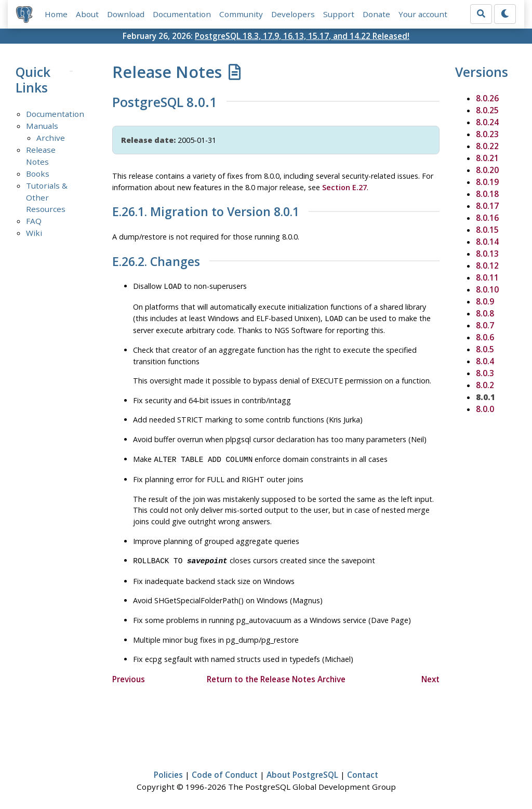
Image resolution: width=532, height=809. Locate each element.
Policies (168, 771)
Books (38, 174)
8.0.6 (485, 337)
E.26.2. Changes (156, 262)
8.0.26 (487, 98)
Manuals (42, 126)
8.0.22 (487, 146)
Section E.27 (344, 187)
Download (126, 14)
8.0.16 (487, 218)
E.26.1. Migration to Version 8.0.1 (206, 212)
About (87, 14)
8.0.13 (487, 254)
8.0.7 (485, 325)
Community (241, 14)
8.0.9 (485, 301)
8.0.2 (485, 385)
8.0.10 (487, 289)
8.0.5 (485, 349)
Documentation (182, 14)
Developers (293, 14)
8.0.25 (487, 110)
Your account (423, 14)
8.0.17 (487, 206)
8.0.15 (487, 230)
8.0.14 (487, 242)
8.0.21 (487, 158)
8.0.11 (487, 277)
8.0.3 (485, 373)
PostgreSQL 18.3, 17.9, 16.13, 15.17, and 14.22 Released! (302, 36)
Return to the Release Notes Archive (276, 675)
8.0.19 (487, 182)
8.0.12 (487, 266)
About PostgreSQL (302, 771)
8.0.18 (487, 194)
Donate (376, 14)
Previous (129, 675)
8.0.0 (485, 409)
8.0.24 (487, 122)
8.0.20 (487, 170)
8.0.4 (485, 361)
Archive (51, 138)
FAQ (34, 221)
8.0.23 (487, 134)
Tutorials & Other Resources (47, 197)
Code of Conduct (225, 771)
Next (430, 675)
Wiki (34, 233)
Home (56, 14)
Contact (363, 771)
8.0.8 (485, 313)
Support (339, 14)
